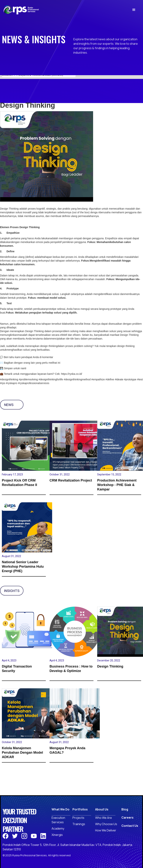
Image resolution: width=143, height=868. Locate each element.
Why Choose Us (106, 824)
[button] (134, 10)
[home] (21, 10)
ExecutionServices (58, 820)
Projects (78, 818)
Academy (58, 828)
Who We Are (104, 818)
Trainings (79, 824)
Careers (127, 818)
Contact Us (130, 826)
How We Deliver (106, 830)
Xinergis (57, 835)
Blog (125, 809)
